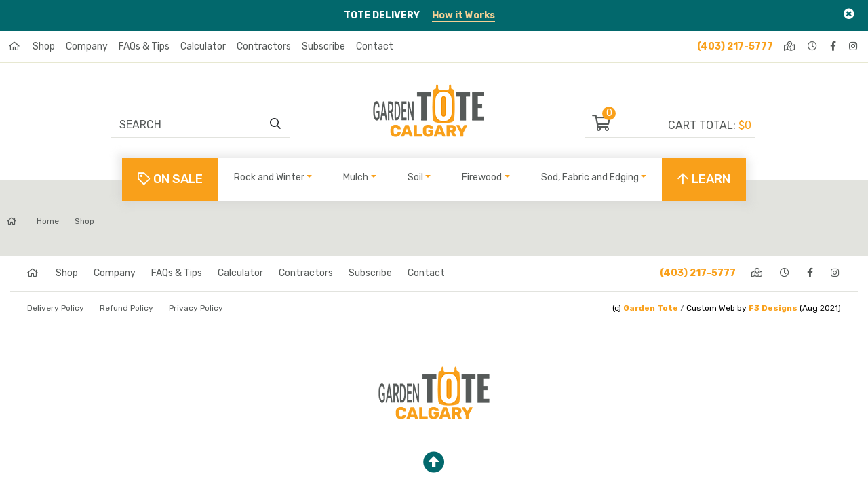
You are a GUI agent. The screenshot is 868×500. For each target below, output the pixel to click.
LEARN (704, 179)
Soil (415, 177)
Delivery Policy (56, 308)
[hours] (813, 46)
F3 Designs (773, 308)
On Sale (170, 179)
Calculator (203, 46)
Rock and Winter (269, 177)
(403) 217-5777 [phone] (735, 46)
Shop (44, 46)
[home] (15, 46)
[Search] (194, 124)
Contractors (264, 46)
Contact (375, 46)
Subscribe (323, 46)
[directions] (790, 46)
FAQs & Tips (144, 46)
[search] (275, 124)
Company (87, 46)
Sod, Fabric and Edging (590, 177)
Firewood (482, 177)
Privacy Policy (196, 308)
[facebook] (834, 46)
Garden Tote (651, 308)
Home (33, 221)
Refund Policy (126, 308)
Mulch (356, 177)
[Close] (849, 14)
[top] (434, 463)
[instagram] (854, 46)
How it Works (463, 15)
